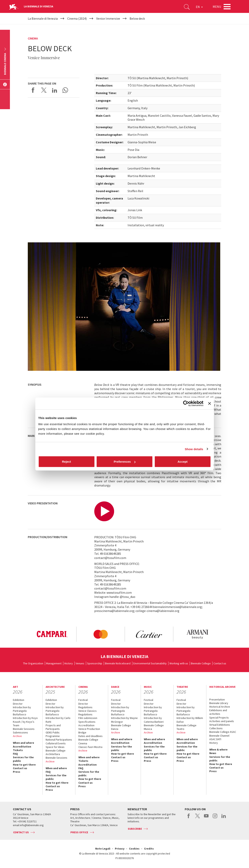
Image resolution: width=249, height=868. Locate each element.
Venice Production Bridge (89, 731)
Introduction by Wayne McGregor (124, 720)
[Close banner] (210, 403)
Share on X (44, 90)
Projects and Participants (53, 727)
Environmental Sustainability (150, 663)
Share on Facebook (33, 90)
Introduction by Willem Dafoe (190, 720)
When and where (24, 743)
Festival (83, 700)
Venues (80, 663)
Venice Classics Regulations (87, 713)
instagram (215, 818)
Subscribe (135, 829)
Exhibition (19, 700)
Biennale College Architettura (56, 752)
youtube (206, 818)
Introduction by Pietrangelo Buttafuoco (22, 711)
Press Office (79, 832)
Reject (66, 462)
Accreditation (22, 747)
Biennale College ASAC (223, 732)
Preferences (125, 462)
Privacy (120, 849)
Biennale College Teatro (187, 727)
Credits (149, 849)
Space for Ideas (55, 747)
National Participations (59, 740)
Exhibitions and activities (218, 712)
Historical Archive (220, 707)
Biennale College (201, 663)
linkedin (224, 818)
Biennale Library (219, 703)
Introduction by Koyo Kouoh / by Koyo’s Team (25, 722)
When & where (218, 750)
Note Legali (103, 849)
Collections (216, 728)
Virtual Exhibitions (220, 725)
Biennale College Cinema (88, 741)
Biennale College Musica (154, 727)
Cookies (134, 849)
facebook (189, 818)
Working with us (179, 663)
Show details (194, 449)
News (213, 753)
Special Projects (219, 718)
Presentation (217, 699)
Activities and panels (222, 721)
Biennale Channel (219, 736)
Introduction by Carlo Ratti (58, 720)
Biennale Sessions (24, 729)
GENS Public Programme (53, 734)
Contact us (220, 663)
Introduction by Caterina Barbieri (154, 720)
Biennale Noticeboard (118, 663)
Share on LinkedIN (55, 90)
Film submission (88, 718)
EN (199, 7)
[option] (52, 634)
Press (17, 772)
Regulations (85, 707)
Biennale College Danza (121, 727)
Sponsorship (95, 663)
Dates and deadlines (90, 736)
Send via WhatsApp (65, 90)
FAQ (15, 754)
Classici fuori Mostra (90, 747)
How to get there (24, 765)
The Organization (33, 663)
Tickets (18, 750)
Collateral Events (56, 743)
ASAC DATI (215, 739)
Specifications (87, 722)
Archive (17, 736)
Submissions (20, 732)
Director (18, 704)
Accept (183, 462)
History (69, 663)
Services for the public (23, 759)
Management (54, 663)
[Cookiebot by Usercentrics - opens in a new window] (186, 403)
